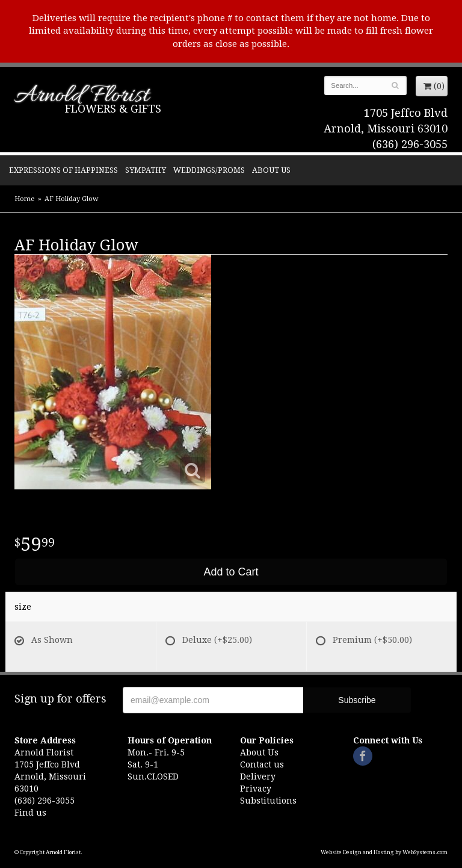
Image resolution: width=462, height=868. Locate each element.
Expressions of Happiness (63, 170)
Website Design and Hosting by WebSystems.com (384, 852)
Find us (30, 813)
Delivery (258, 777)
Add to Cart (231, 572)
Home (24, 199)
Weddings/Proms (209, 170)
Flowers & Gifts (113, 109)
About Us (271, 170)
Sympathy (146, 170)
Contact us (262, 764)
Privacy (256, 789)
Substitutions (268, 801)
